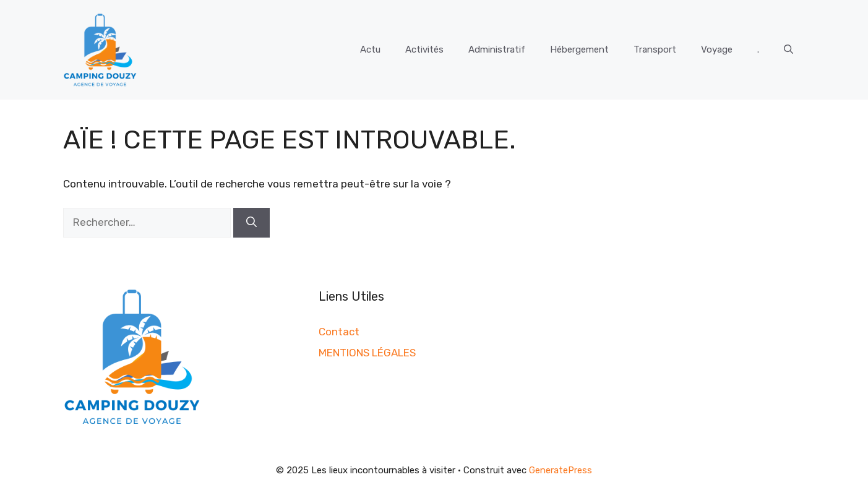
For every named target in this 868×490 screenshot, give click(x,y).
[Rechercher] (251, 223)
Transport (655, 49)
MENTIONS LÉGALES (367, 353)
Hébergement (579, 49)
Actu (370, 49)
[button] (789, 49)
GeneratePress (561, 470)
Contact (339, 332)
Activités (424, 49)
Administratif (497, 49)
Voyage (717, 49)
